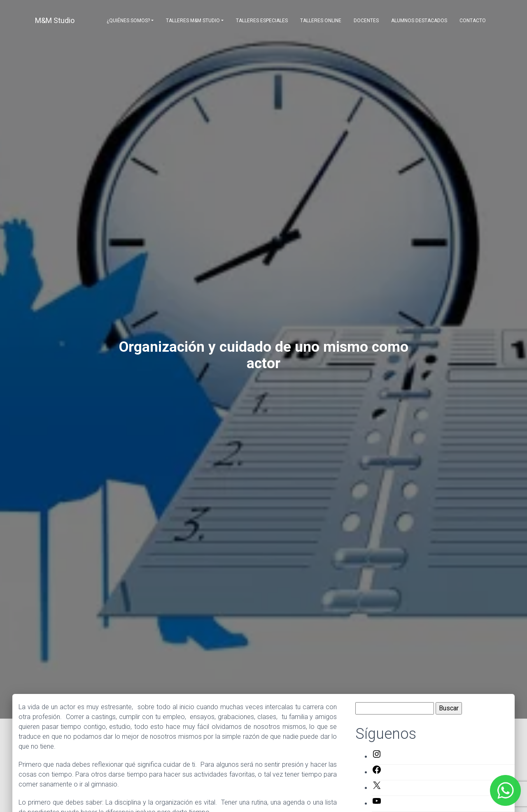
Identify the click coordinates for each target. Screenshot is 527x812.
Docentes (366, 21)
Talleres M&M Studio (193, 21)
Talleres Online (321, 21)
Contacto (473, 21)
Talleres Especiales (262, 21)
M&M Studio (55, 20)
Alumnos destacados (419, 21)
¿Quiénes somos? (128, 21)
